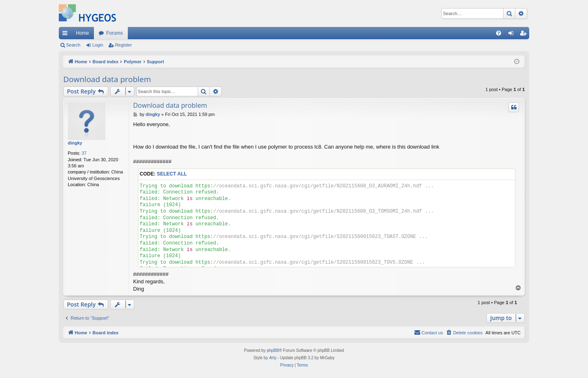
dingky (75, 143)
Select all (172, 174)
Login (98, 45)
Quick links (67, 35)
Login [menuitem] (513, 35)
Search (73, 45)
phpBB (273, 350)
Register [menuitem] (525, 35)
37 (84, 153)
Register (124, 45)
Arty (273, 358)
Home (82, 33)
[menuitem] (499, 33)
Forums (115, 33)
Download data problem (107, 79)
